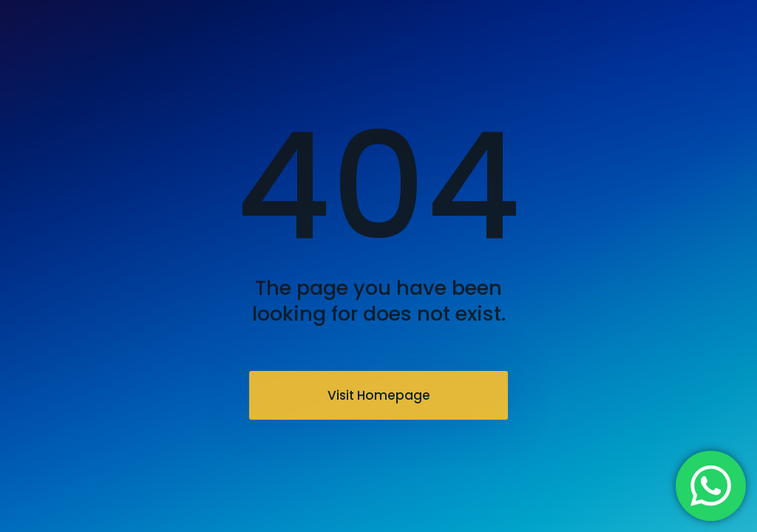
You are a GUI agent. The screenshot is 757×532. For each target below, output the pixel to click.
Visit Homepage (379, 395)
